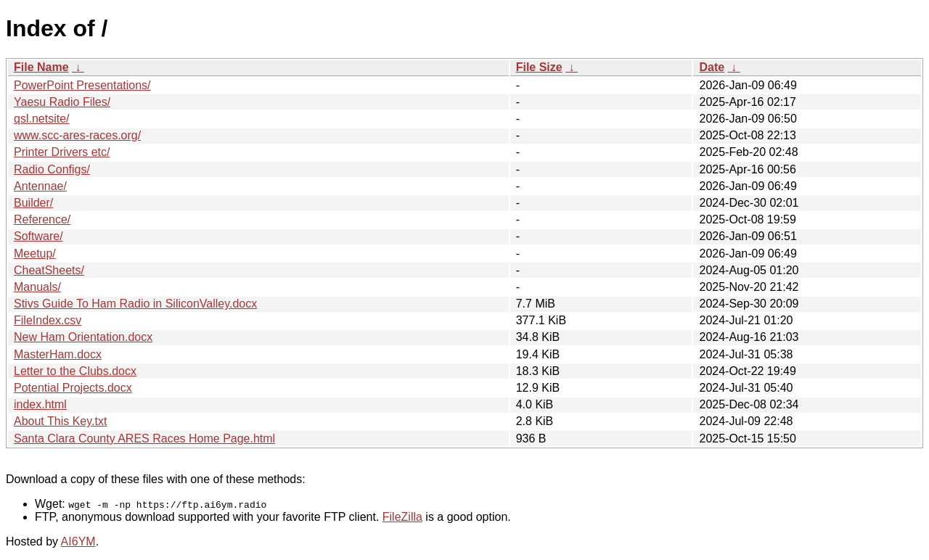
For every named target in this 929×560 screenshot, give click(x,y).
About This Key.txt (60, 421)
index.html (40, 404)
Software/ (38, 236)
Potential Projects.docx (73, 388)
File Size (539, 67)
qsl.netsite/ (41, 119)
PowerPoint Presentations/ (82, 85)
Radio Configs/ (52, 169)
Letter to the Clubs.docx (75, 371)
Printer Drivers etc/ (62, 152)
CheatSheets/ (49, 270)
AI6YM (78, 542)
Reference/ (42, 219)
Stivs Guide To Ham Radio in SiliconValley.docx (135, 304)
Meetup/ (35, 254)
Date (712, 67)
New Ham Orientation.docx (83, 337)
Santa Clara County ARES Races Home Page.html (144, 438)
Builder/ (33, 203)
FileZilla (402, 517)
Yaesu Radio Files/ (62, 102)
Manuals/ (37, 287)
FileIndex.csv (48, 320)
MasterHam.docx (58, 354)
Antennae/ (40, 186)
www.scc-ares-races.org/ (77, 135)
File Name (41, 67)
